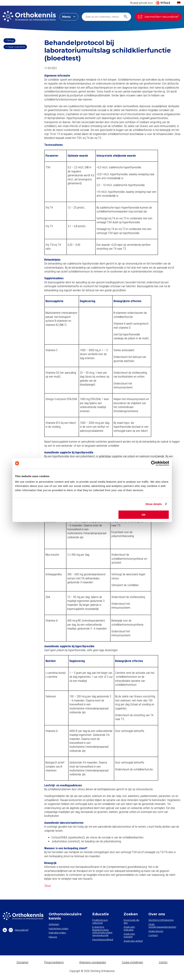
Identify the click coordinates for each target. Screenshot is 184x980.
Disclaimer (23, 962)
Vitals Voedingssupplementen (162, 926)
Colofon (163, 962)
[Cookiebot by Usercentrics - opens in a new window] (154, 463)
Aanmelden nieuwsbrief (158, 17)
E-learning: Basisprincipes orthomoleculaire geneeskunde (102, 931)
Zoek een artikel (133, 941)
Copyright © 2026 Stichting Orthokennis (92, 971)
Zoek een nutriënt (129, 935)
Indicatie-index (57, 933)
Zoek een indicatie (129, 928)
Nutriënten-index (59, 928)
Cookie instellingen (132, 962)
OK (144, 515)
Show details (154, 504)
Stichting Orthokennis (161, 920)
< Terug (9, 40)
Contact (153, 935)
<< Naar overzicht (15, 47)
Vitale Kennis (156, 931)
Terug (48, 885)
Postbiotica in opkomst (100, 921)
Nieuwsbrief (19, 930)
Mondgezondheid (103, 939)
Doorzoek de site (131, 921)
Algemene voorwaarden (93, 962)
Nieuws (53, 937)
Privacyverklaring (54, 962)
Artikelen (54, 924)
